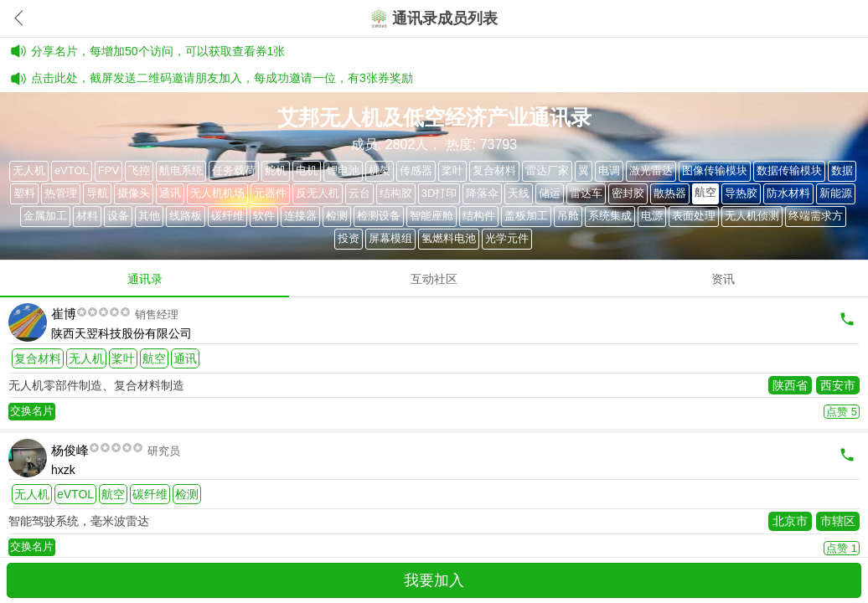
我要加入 (434, 580)
